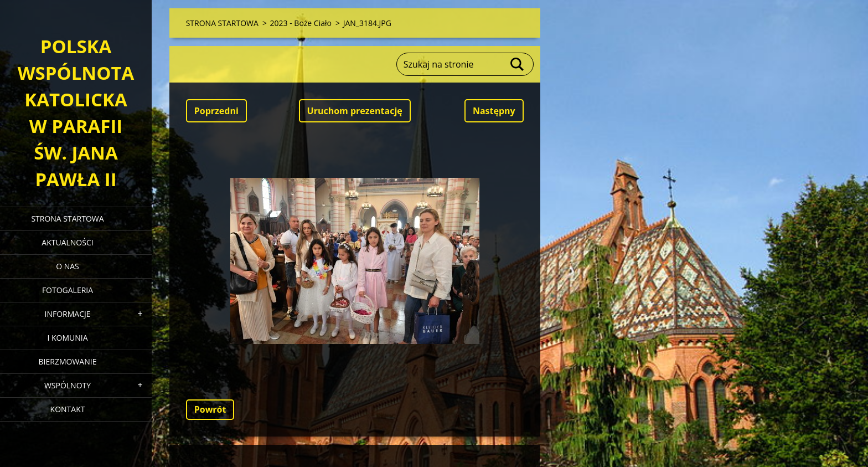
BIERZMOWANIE (68, 361)
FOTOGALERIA (68, 290)
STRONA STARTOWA (67, 219)
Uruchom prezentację (355, 111)
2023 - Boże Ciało (301, 23)
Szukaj (518, 64)
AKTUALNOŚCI (67, 242)
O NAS (68, 266)
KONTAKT (68, 409)
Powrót (210, 409)
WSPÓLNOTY (68, 385)
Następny (494, 111)
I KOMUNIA (67, 338)
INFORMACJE (67, 314)
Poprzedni (216, 111)
